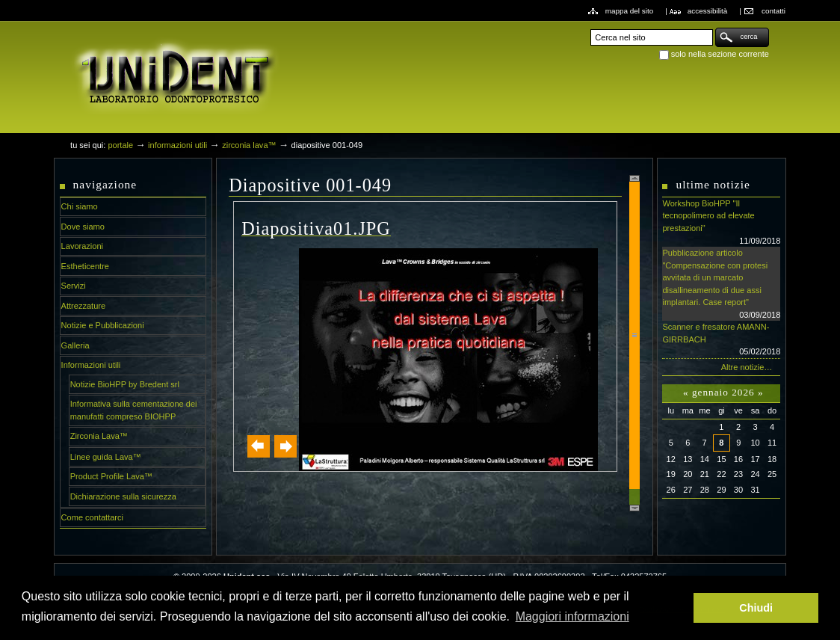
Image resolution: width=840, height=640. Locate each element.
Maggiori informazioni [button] (572, 616)
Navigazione (105, 184)
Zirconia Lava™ (249, 145)
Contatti (773, 11)
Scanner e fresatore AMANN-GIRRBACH (721, 340)
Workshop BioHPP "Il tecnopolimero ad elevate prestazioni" (721, 223)
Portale (120, 145)
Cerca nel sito (590, 27)
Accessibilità (708, 11)
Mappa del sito (630, 11)
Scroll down (634, 508)
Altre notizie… (747, 367)
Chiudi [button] (756, 608)
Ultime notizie (713, 184)
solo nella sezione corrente (720, 54)
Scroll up (634, 178)
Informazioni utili (177, 145)
